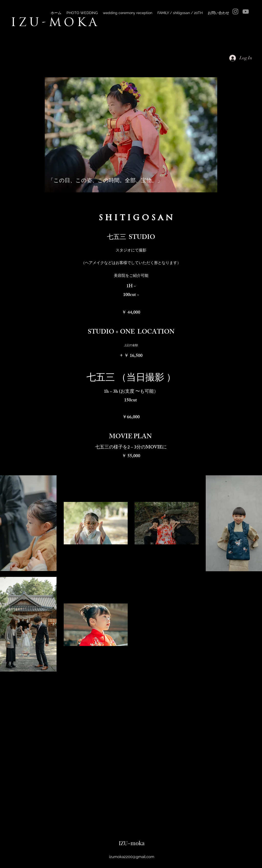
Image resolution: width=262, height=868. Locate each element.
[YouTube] (246, 12)
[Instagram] (235, 12)
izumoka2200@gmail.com (132, 857)
